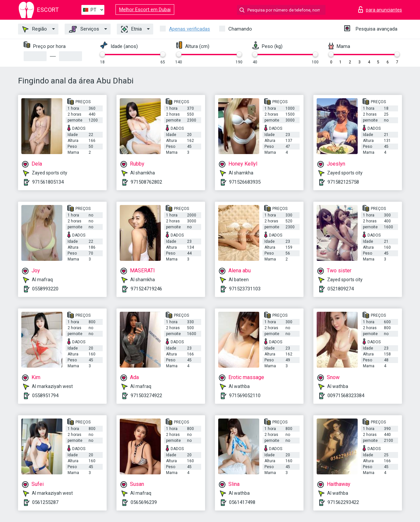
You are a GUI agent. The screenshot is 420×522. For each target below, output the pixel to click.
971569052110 (245, 396)
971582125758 (343, 182)
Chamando (240, 29)
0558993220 (45, 289)
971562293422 (343, 502)
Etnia (131, 29)
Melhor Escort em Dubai (145, 10)
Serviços (84, 29)
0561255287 (45, 502)
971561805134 (48, 182)
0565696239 (144, 502)
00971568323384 (346, 396)
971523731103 (245, 289)
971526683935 (245, 182)
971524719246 (146, 289)
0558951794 (45, 396)
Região (35, 29)
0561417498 (242, 502)
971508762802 (146, 182)
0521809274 (341, 289)
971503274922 (146, 396)
